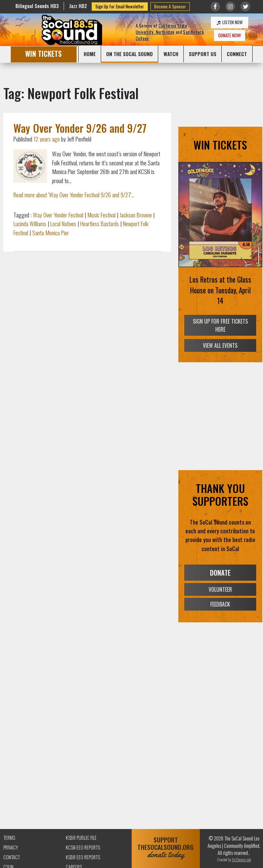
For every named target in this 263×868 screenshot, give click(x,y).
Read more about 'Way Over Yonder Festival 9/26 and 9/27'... (74, 195)
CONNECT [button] (237, 54)
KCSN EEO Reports (83, 847)
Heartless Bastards (100, 223)
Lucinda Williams (30, 223)
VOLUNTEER (220, 589)
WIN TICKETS (43, 54)
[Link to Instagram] (230, 7)
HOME (90, 54)
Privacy (11, 847)
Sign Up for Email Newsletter (120, 6)
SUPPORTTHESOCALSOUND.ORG (166, 847)
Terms (9, 838)
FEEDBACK (220, 604)
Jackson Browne (136, 215)
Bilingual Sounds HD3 (37, 6)
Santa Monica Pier (51, 233)
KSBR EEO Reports (83, 857)
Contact (12, 857)
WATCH (171, 54)
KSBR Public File (81, 838)
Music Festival (101, 215)
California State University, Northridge (161, 29)
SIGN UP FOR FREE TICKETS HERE (220, 325)
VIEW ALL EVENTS (220, 345)
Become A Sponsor (170, 6)
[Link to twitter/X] (245, 7)
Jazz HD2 (78, 6)
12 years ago (47, 139)
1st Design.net (241, 859)
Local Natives (63, 223)
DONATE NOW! (230, 35)
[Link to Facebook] (215, 7)
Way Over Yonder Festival (58, 215)
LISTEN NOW (230, 22)
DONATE (220, 573)
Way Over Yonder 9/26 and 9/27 (80, 128)
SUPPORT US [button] (203, 54)
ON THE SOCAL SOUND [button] (129, 54)
